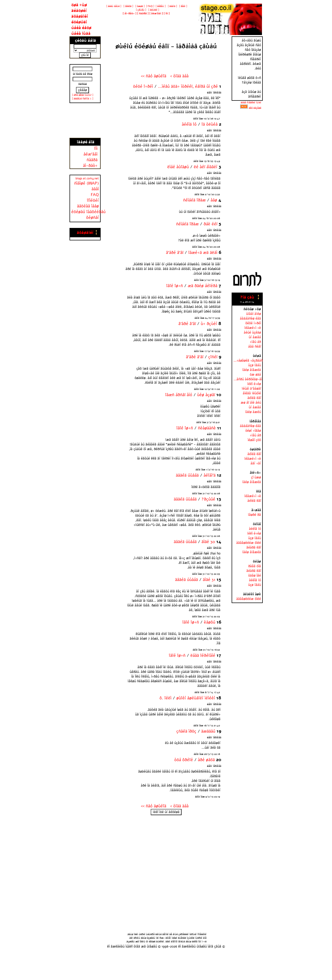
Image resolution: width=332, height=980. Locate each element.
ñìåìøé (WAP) (87, 183)
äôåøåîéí (80, 16)
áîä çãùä (215, 947)
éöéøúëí (79, 22)
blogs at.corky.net (87, 178)
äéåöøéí (79, 11)
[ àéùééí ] (153, 10)
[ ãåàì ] (183, 6)
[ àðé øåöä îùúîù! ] (83, 95)
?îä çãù (247, 297)
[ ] (130, 13)
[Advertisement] (85, 120)
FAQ (95, 195)
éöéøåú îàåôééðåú (88, 212)
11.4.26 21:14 (247, 302)
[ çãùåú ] (141, 10)
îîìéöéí (93, 200)
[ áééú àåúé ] (114, 6)
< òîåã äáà (179, 76)
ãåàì (95, 189)
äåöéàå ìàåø (88, 206)
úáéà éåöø (81, 28)
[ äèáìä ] (172, 6)
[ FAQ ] (150, 6)
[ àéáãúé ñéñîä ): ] (83, 99)
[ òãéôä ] (128, 6)
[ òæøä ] (140, 6)
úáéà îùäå (81, 33)
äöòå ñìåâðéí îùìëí (251, 103)
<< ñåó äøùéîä (154, 76)
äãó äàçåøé (255, 108)
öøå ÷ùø (79, 5)
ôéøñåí (92, 218)
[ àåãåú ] (161, 6)
